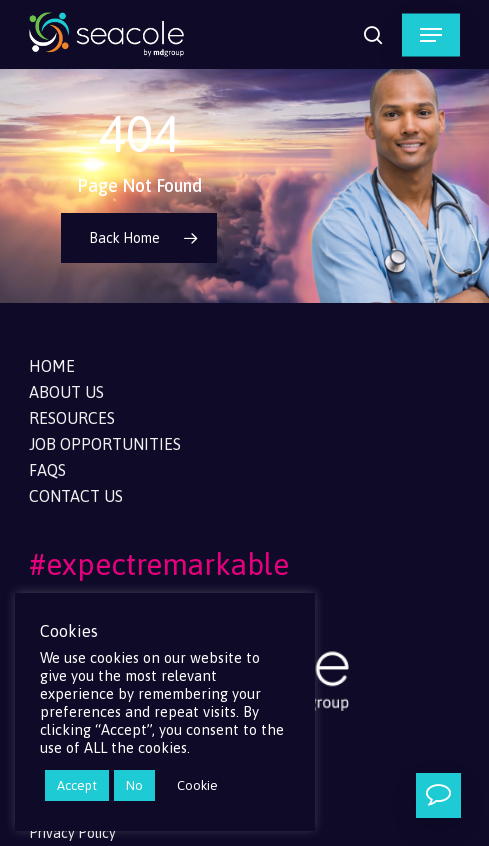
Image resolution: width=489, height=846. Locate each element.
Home (52, 366)
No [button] (134, 785)
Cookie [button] (197, 785)
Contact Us (76, 496)
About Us (66, 392)
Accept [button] (77, 785)
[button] (431, 35)
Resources (72, 418)
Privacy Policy (72, 833)
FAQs (47, 470)
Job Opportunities (105, 444)
